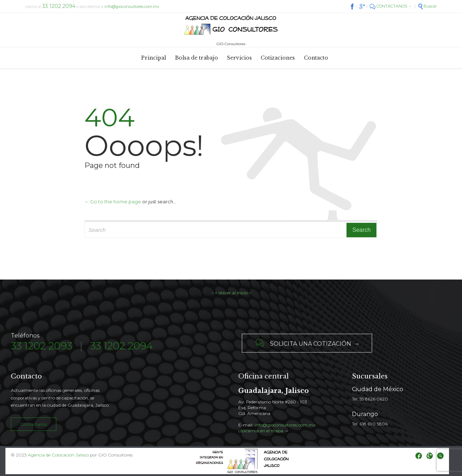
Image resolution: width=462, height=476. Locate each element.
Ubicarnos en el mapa (261, 431)
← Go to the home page (113, 202)
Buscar (427, 6)
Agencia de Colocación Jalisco (58, 455)
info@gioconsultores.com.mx (132, 7)
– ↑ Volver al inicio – (231, 293)
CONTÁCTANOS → (391, 6)
